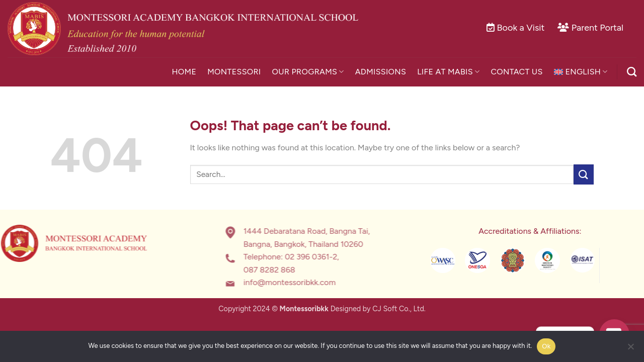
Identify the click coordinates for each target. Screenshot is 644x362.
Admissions (381, 72)
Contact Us (516, 72)
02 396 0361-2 (289, 257)
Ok (546, 346)
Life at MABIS (448, 72)
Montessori (234, 72)
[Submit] (584, 174)
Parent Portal (597, 28)
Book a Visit (521, 28)
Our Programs (308, 72)
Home (184, 72)
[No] (630, 349)
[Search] (632, 72)
